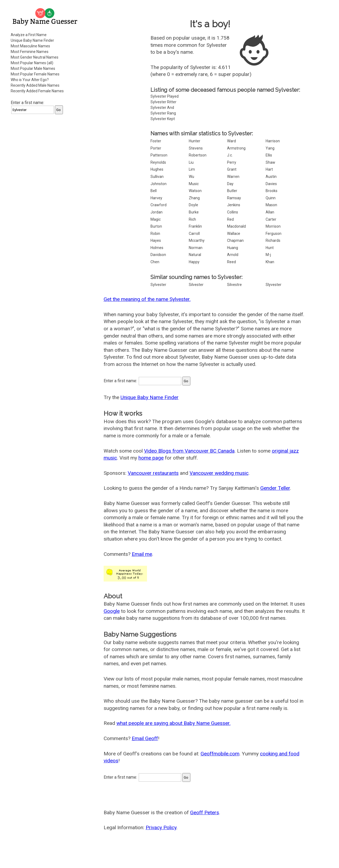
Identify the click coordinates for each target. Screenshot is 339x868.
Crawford (159, 205)
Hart (269, 169)
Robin (155, 234)
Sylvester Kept (163, 119)
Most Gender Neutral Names (35, 57)
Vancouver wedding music (219, 473)
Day (230, 184)
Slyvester (274, 285)
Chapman (235, 240)
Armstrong (236, 148)
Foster (156, 141)
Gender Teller (275, 488)
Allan (270, 212)
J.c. (230, 155)
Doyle (193, 205)
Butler (232, 191)
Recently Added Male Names (35, 85)
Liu (191, 162)
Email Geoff (145, 738)
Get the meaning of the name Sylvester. (147, 299)
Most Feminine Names (30, 52)
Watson (195, 191)
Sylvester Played (165, 96)
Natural (195, 255)
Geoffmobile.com (220, 754)
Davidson (158, 255)
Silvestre (234, 285)
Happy (194, 262)
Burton (156, 226)
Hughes (157, 169)
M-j (268, 255)
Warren (233, 177)
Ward (231, 141)
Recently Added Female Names (37, 91)
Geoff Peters (205, 812)
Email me (142, 554)
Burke (194, 212)
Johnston (159, 184)
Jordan (157, 212)
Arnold (233, 255)
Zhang (194, 198)
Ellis (269, 155)
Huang (233, 248)
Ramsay (234, 198)
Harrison (273, 141)
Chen (155, 262)
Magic (156, 219)
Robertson (198, 155)
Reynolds (158, 162)
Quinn (271, 198)
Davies (271, 184)
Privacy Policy (161, 827)
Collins (233, 212)
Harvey (156, 198)
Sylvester (158, 285)
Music (194, 184)
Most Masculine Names (30, 46)
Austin (271, 177)
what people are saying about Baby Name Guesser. (174, 723)
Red (230, 219)
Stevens (196, 148)
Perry (232, 162)
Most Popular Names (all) (32, 63)
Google (112, 611)
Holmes (157, 248)
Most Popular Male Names (33, 68)
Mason (271, 205)
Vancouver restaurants (153, 473)
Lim (192, 169)
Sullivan (157, 177)
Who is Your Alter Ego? (30, 80)
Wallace (234, 234)
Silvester (196, 285)
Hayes (156, 240)
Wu (191, 177)
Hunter (195, 141)
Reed (231, 262)
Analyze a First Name (29, 35)
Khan (270, 262)
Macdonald (236, 226)
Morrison (273, 226)
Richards (273, 240)
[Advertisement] (46, 199)
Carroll (194, 234)
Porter (156, 148)
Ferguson (274, 234)
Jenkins (234, 205)
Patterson (159, 155)
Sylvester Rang (163, 113)
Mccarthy (197, 240)
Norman (196, 248)
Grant (232, 169)
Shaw (270, 162)
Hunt (270, 248)
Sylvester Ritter (163, 102)
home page (151, 458)
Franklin (195, 226)
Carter (271, 219)
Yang (270, 148)
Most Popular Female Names (35, 74)
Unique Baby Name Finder (32, 40)
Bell (154, 191)
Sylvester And (162, 108)
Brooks (272, 191)
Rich (192, 219)
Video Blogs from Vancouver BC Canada (189, 451)
